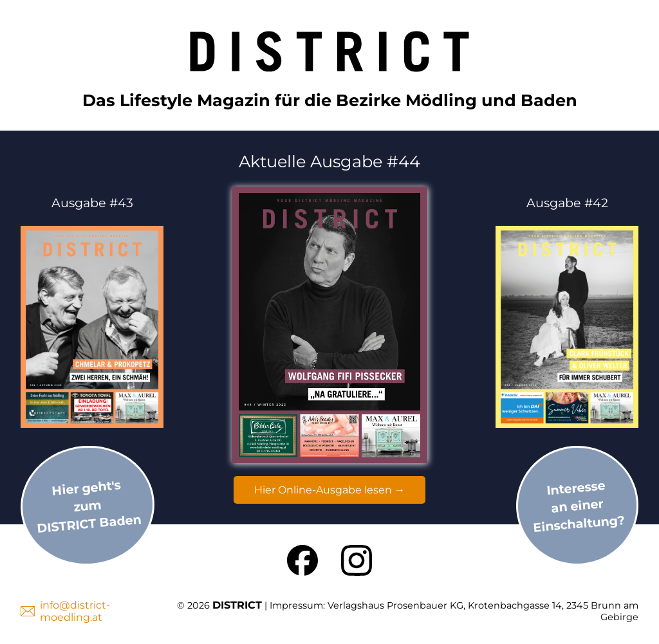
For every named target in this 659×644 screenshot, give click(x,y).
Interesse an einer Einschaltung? (579, 506)
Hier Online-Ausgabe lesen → (329, 490)
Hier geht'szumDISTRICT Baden (89, 506)
